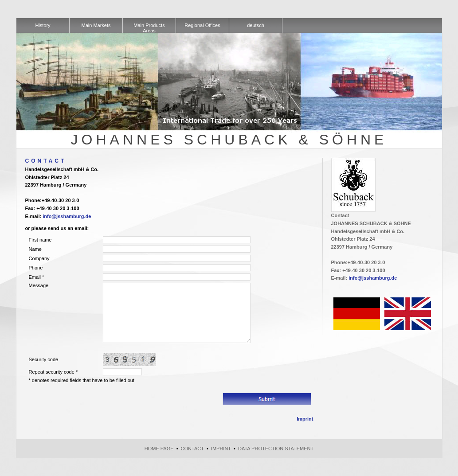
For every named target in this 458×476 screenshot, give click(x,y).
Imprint (305, 419)
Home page (159, 449)
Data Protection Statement (276, 449)
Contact (192, 449)
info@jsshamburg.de (67, 216)
